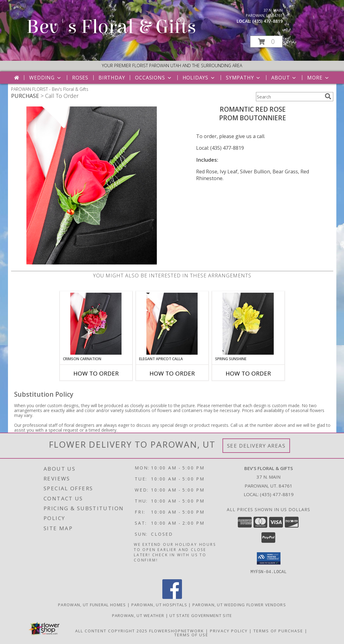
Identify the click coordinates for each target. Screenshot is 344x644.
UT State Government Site (201, 615)
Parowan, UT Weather (138, 615)
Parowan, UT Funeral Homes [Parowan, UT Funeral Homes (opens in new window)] (92, 604)
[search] (328, 96)
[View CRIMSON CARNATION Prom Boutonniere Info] (96, 324)
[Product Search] (289, 97)
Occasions (154, 78)
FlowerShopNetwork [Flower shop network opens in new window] (177, 631)
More (318, 78)
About (284, 78)
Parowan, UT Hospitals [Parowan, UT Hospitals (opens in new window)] (159, 604)
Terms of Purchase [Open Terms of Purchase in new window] (278, 631)
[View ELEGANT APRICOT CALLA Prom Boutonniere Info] (172, 324)
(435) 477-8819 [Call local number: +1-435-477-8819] (267, 21)
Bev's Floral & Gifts (111, 27)
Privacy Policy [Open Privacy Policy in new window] (229, 631)
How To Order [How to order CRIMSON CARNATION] (96, 373)
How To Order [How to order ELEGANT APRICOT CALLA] (172, 373)
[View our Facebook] (172, 597)
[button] (266, 42)
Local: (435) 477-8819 (220, 148)
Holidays (199, 78)
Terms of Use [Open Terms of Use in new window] (191, 634)
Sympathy (244, 78)
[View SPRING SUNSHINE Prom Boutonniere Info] (248, 324)
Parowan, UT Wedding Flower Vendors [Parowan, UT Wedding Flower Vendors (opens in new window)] (239, 604)
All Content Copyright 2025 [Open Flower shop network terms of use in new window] (111, 631)
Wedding (46, 78)
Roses (80, 78)
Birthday (112, 78)
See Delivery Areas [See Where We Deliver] (256, 446)
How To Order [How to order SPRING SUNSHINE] (248, 373)
